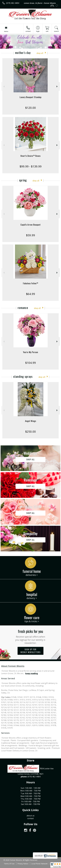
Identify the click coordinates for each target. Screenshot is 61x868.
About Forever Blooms (13, 666)
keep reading (32, 673)
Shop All (40, 53)
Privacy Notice (23, 864)
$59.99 (30, 235)
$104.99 (30, 363)
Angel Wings (31, 421)
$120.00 (30, 108)
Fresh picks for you (30, 637)
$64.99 (30, 294)
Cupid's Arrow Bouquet (31, 225)
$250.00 (30, 431)
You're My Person (31, 352)
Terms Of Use (9, 864)
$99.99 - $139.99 (31, 166)
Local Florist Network (39, 864)
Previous (4, 86)
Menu (6, 31)
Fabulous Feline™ (31, 283)
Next (57, 86)
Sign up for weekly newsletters (30, 651)
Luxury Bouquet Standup (31, 97)
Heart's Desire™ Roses (30, 156)
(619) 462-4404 (13, 3)
